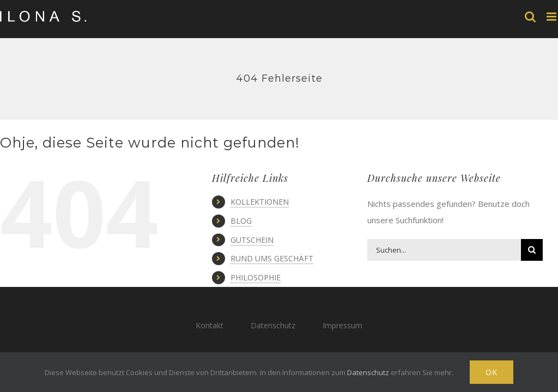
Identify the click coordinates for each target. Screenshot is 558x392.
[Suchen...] (444, 250)
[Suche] (532, 250)
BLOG (241, 221)
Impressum (342, 325)
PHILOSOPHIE (256, 277)
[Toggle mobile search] (530, 17)
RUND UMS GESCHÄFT (272, 258)
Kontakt (210, 325)
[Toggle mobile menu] (552, 17)
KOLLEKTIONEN (260, 202)
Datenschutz (273, 325)
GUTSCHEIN (252, 240)
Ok (492, 372)
